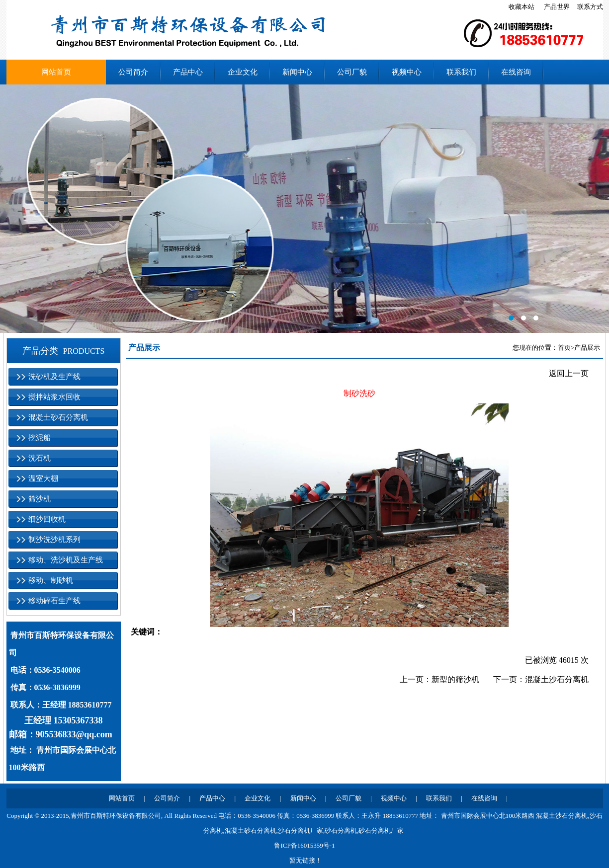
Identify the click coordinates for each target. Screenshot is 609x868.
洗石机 (40, 458)
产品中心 (188, 72)
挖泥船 (40, 438)
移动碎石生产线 (54, 601)
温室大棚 (43, 478)
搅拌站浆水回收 (54, 397)
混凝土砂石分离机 (58, 417)
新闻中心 (297, 72)
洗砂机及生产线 (54, 377)
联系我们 (461, 72)
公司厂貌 (352, 72)
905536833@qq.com (74, 734)
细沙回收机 (47, 519)
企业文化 (243, 72)
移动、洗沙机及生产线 (66, 560)
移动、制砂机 (51, 580)
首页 (564, 348)
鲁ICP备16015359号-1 (304, 845)
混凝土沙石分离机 (557, 679)
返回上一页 (569, 373)
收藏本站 (522, 7)
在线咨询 (516, 72)
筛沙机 (40, 499)
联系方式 (590, 7)
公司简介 (133, 72)
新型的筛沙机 (455, 679)
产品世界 (557, 7)
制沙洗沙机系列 (54, 540)
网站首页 (56, 72)
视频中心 (407, 72)
